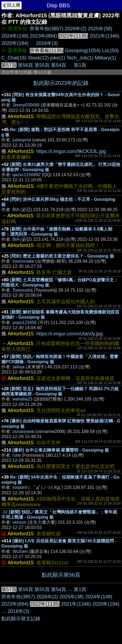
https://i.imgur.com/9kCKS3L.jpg (71, 151)
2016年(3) (47, 43)
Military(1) (105, 58)
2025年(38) (100, 29)
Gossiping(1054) (83, 51)
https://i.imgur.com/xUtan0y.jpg (70, 334)
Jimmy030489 (26, 105)
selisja (18, 367)
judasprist (22, 140)
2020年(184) (15, 43)
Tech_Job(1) (80, 58)
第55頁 (42, 65)
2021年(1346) (104, 36)
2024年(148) (15, 36)
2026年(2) (76, 29)
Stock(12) (38, 58)
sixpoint (20, 487)
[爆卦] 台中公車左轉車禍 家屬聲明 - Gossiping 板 (61, 450)
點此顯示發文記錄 (21, 619)
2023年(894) (43, 36)
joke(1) (58, 58)
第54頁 (59, 65)
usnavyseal (23, 431)
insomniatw (23, 261)
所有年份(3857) (47, 29)
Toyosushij (23, 290)
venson (20, 522)
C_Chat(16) (14, 58)
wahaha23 (23, 399)
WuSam (20, 551)
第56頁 (25, 65)
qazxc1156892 (27, 175)
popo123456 (25, 323)
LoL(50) (110, 51)
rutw (17, 455)
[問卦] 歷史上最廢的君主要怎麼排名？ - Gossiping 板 (62, 256)
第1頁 (80, 65)
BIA (16, 210)
